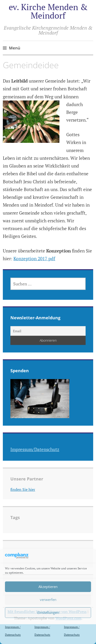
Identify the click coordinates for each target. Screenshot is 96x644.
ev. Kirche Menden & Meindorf (48, 11)
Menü (15, 48)
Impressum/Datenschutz (35, 449)
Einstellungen (48, 612)
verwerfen (48, 600)
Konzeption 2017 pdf (34, 258)
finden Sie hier (23, 489)
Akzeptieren (48, 587)
